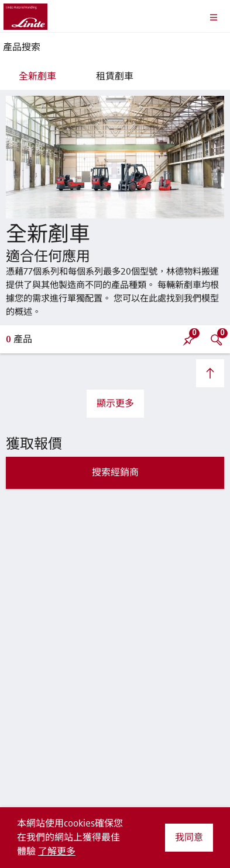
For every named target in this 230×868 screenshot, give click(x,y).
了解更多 (57, 852)
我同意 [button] (189, 838)
